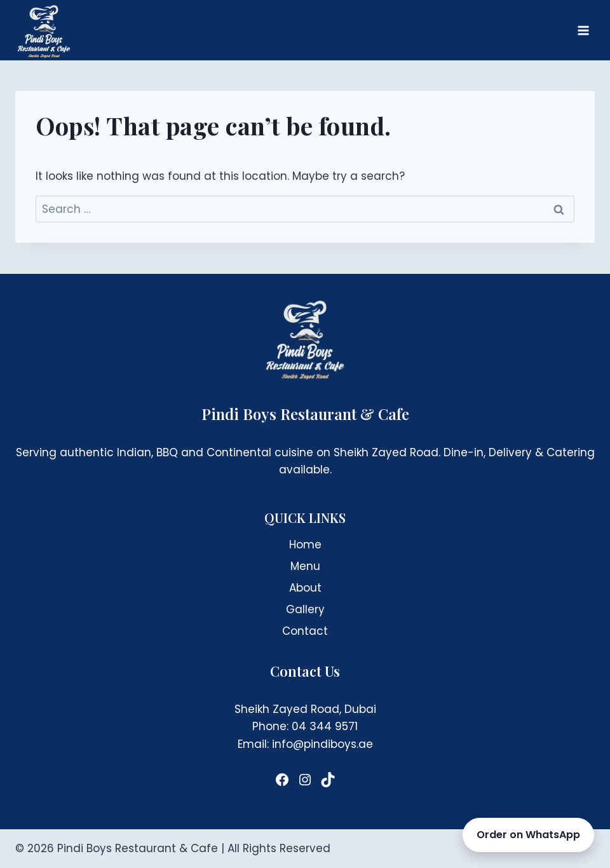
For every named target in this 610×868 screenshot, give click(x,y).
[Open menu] (583, 30)
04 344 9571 (325, 726)
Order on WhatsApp (528, 835)
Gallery (305, 609)
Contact (305, 631)
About (305, 588)
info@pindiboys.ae (322, 744)
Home (305, 545)
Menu (305, 566)
